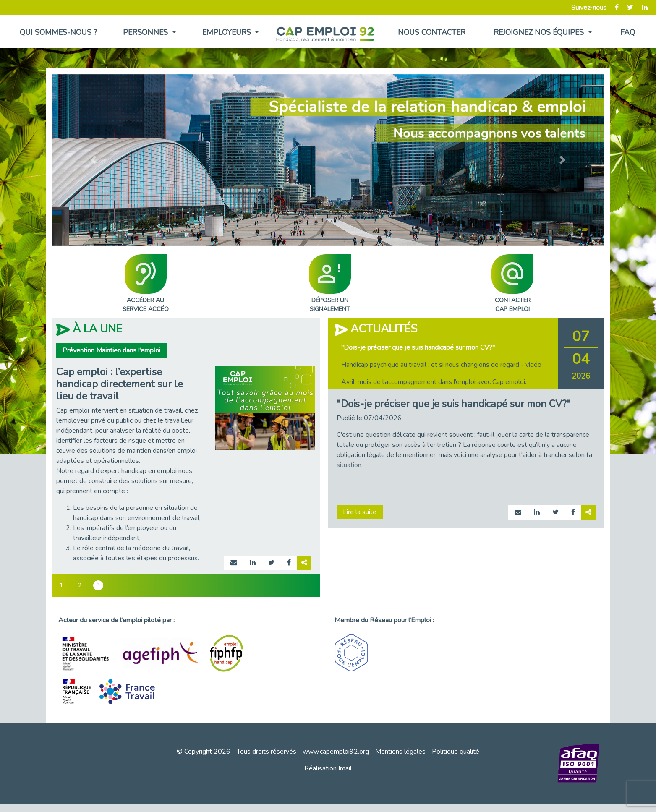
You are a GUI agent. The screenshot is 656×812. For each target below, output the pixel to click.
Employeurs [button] (228, 32)
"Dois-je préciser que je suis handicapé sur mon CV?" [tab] (418, 347)
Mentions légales (400, 752)
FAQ (628, 32)
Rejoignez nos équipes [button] (540, 32)
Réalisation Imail (328, 768)
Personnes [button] (146, 32)
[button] (93, 160)
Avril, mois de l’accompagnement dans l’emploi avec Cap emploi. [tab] (434, 382)
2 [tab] (80, 585)
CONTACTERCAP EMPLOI (512, 284)
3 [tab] (98, 585)
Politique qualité (456, 752)
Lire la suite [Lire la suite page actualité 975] (360, 512)
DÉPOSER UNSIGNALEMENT (330, 284)
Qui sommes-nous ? (58, 32)
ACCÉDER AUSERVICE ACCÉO (146, 284)
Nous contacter (432, 32)
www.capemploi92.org (336, 752)
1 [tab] (61, 585)
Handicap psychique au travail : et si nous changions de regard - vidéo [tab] (441, 365)
